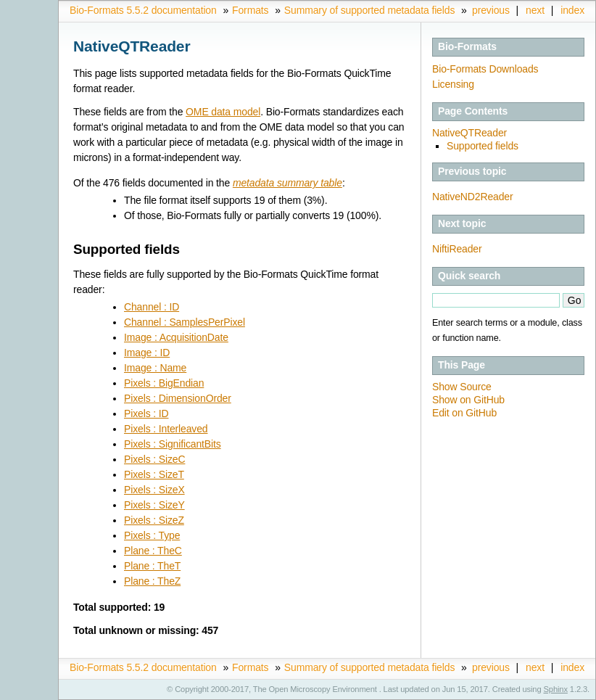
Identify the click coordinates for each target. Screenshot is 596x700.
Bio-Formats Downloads (485, 69)
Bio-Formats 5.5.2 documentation (143, 10)
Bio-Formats (467, 46)
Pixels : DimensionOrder (178, 398)
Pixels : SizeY (154, 505)
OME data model (223, 112)
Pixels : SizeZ (154, 520)
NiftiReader (457, 249)
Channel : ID (152, 307)
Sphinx (556, 689)
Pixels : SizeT (154, 474)
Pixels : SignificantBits (173, 444)
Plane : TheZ (152, 581)
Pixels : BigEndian (164, 383)
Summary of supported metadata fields (369, 10)
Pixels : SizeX (154, 490)
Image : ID (147, 353)
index (572, 10)
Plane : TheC (153, 551)
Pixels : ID (146, 413)
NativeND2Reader (473, 197)
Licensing (453, 84)
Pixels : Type (152, 535)
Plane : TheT (152, 566)
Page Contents (473, 111)
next (535, 10)
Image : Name (155, 368)
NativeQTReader (469, 133)
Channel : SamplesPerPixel (185, 322)
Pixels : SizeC (154, 459)
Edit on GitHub (464, 413)
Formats (250, 10)
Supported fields (483, 146)
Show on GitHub (468, 400)
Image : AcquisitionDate (176, 337)
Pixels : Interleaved (166, 429)
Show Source (462, 387)
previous (491, 10)
